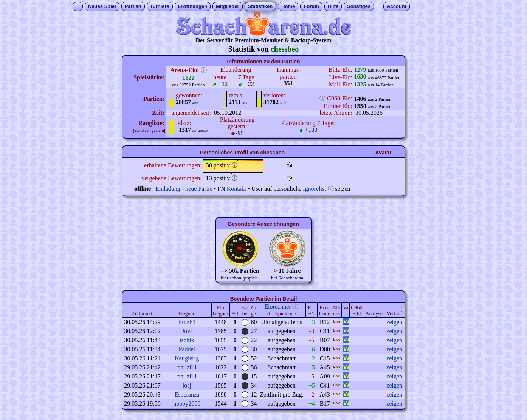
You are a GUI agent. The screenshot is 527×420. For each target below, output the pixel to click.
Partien (133, 6)
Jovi (187, 331)
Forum (311, 6)
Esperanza (187, 395)
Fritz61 (187, 322)
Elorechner (277, 307)
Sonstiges (359, 6)
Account (397, 6)
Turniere (160, 6)
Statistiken (260, 6)
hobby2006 (187, 404)
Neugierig (187, 358)
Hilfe (333, 6)
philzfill (187, 367)
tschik (187, 340)
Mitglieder (227, 6)
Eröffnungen (193, 6)
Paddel (187, 349)
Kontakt (237, 189)
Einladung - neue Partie (184, 189)
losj (187, 385)
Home (288, 6)
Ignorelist (314, 189)
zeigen (394, 322)
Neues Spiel (102, 6)
